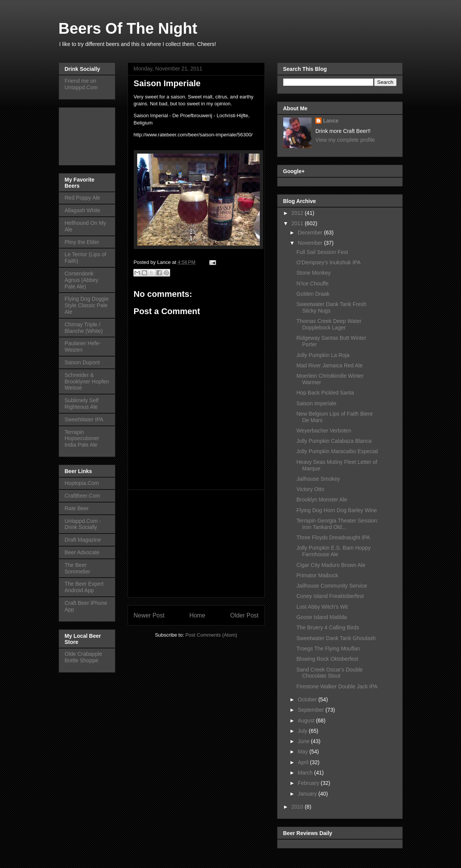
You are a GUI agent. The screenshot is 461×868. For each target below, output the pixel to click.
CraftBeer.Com (83, 496)
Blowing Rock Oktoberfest (327, 659)
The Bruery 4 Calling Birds (327, 627)
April (304, 762)
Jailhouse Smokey (318, 479)
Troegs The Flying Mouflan (328, 649)
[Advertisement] (196, 544)
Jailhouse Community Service (331, 586)
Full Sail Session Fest (322, 252)
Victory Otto (310, 489)
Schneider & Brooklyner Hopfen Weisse (87, 382)
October (308, 699)
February (309, 783)
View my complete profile (345, 140)
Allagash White (83, 210)
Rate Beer (77, 508)
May (304, 752)
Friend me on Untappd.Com (81, 84)
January (308, 794)
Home (197, 615)
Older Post (244, 615)
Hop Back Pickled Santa (325, 393)
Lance (331, 121)
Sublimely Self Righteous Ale (82, 404)
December (311, 233)
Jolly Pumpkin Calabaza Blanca (334, 441)
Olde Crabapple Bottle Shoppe (84, 657)
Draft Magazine (83, 540)
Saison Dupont (82, 362)
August (307, 721)
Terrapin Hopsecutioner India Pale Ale (82, 439)
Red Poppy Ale (83, 198)
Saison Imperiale (316, 403)
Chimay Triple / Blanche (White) (84, 328)
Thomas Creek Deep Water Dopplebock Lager (329, 324)
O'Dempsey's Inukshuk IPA (328, 262)
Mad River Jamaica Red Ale (329, 365)
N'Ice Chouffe (312, 283)
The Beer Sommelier (78, 568)
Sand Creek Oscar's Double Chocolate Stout (329, 673)
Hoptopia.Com (82, 483)
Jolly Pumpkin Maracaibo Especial (337, 451)
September (312, 710)
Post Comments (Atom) (211, 635)
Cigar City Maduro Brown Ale (331, 565)
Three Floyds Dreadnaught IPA (333, 537)
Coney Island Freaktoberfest (330, 596)
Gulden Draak (313, 294)
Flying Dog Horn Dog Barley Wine (336, 510)
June (304, 741)
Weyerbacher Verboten (324, 431)
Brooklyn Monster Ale (322, 500)
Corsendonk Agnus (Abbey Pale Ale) (82, 280)
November (311, 243)
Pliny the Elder (82, 242)
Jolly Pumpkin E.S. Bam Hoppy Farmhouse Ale (333, 551)
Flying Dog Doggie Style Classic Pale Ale (87, 305)
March (306, 773)
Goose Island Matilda (322, 617)
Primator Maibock (317, 575)
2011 (298, 223)
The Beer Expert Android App (84, 587)
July (303, 731)
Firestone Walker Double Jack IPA (337, 686)
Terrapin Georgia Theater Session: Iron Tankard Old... (337, 524)
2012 (298, 213)
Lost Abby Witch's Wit (322, 607)
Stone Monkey (313, 273)
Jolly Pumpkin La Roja (323, 355)
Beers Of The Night (128, 28)
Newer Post (149, 615)
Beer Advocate (82, 552)
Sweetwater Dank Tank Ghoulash (336, 638)
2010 (298, 807)
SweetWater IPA (84, 419)
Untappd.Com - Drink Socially (83, 524)
